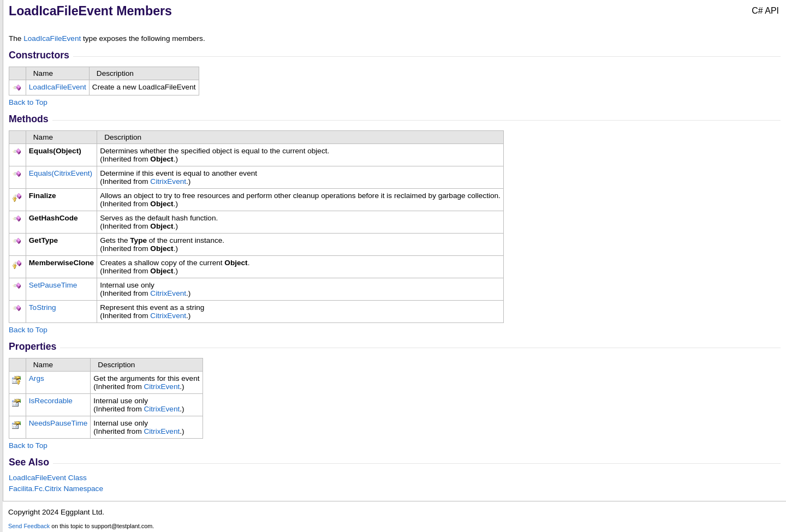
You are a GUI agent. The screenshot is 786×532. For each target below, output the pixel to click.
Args (37, 378)
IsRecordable (51, 401)
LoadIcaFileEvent (52, 38)
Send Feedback (29, 526)
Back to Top (28, 102)
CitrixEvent (168, 181)
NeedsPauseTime (58, 423)
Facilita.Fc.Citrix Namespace (56, 489)
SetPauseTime (53, 285)
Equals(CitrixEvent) (61, 173)
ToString (43, 307)
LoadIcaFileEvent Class (48, 478)
